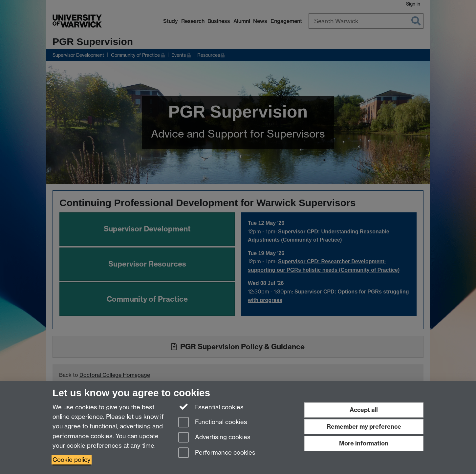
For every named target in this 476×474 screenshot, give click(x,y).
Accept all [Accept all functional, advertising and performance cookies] (364, 410)
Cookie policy (72, 460)
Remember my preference (364, 427)
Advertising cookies (214, 438)
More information (364, 443)
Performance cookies (217, 453)
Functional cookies (213, 423)
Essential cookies (211, 407)
